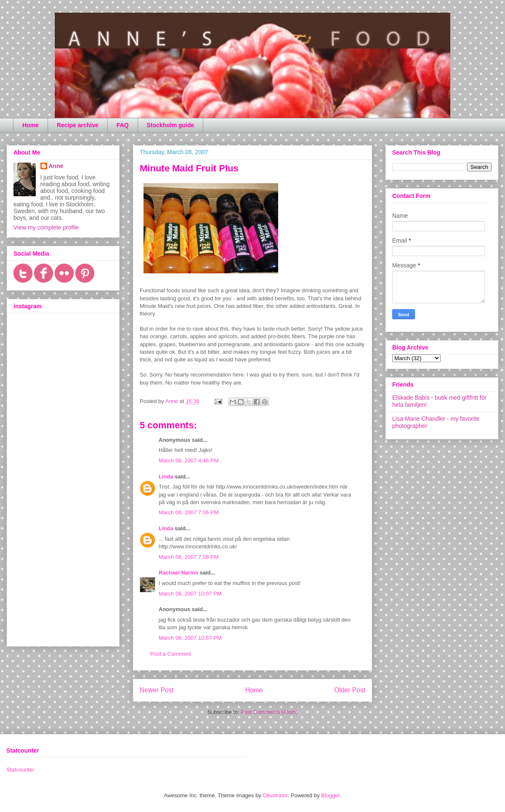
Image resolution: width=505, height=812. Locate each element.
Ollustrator (275, 795)
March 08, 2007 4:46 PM (189, 461)
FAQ (123, 125)
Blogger (330, 795)
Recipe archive (78, 125)
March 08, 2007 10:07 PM (190, 594)
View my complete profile (46, 227)
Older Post (350, 690)
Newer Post (157, 690)
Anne (56, 166)
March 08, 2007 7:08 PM (189, 557)
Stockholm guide (171, 125)
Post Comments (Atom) (269, 712)
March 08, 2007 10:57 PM (190, 638)
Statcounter (20, 770)
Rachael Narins (178, 573)
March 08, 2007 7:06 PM (189, 512)
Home (31, 125)
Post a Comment (171, 654)
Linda (166, 477)
